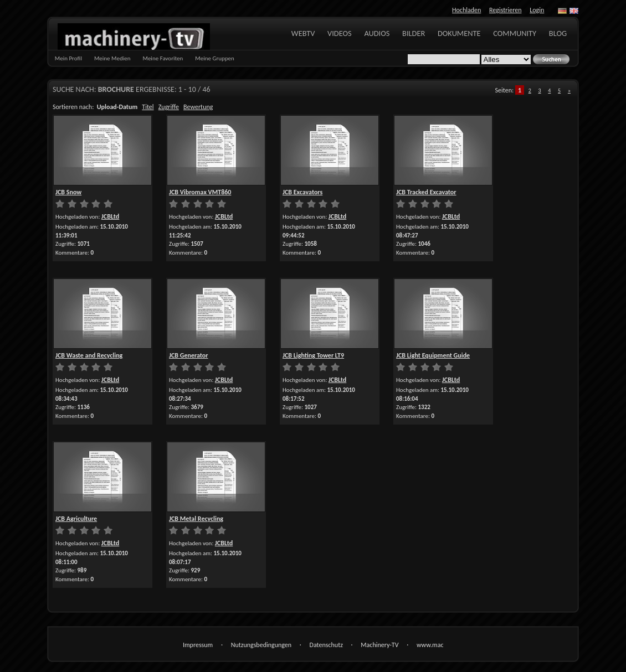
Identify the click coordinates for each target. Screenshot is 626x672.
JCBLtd (110, 216)
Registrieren (505, 10)
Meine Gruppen (215, 58)
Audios (377, 33)
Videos (340, 33)
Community (515, 33)
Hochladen (466, 10)
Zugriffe (169, 107)
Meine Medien (112, 58)
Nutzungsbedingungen (261, 645)
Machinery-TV (379, 645)
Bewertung (198, 107)
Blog (558, 33)
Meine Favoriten (163, 58)
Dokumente (459, 33)
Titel (148, 107)
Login (537, 10)
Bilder (414, 33)
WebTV (303, 33)
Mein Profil (68, 58)
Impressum (198, 645)
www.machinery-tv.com (430, 646)
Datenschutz (326, 645)
